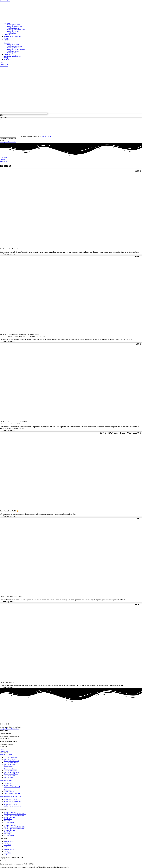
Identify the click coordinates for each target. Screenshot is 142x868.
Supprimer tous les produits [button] (8, 138)
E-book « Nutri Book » (11, 812)
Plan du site (7, 843)
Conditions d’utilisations (54, 867)
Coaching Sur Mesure (14, 25)
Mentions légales (9, 842)
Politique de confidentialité (36, 867)
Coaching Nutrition (13, 31)
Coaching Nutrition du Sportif (16, 30)
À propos (6, 40)
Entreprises (7, 35)
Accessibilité (8, 845)
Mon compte (7, 821)
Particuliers (7, 23)
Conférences (7, 783)
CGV (5, 846)
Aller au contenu (5, 1)
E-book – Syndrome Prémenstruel (14, 816)
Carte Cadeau (8, 819)
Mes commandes (9, 822)
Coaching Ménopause (14, 28)
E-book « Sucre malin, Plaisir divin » (15, 814)
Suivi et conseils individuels (12, 787)
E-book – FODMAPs (10, 817)
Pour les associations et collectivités (11, 796)
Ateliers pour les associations (12, 801)
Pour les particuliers (6, 754)
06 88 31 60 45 (4, 724)
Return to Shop (46, 137)
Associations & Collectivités (12, 36)
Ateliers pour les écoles (11, 800)
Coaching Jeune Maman (15, 26)
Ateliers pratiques (9, 785)
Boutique (6, 38)
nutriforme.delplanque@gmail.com (10, 727)
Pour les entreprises (6, 780)
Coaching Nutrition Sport (11, 761)
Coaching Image (12, 33)
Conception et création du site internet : (17, 864)
